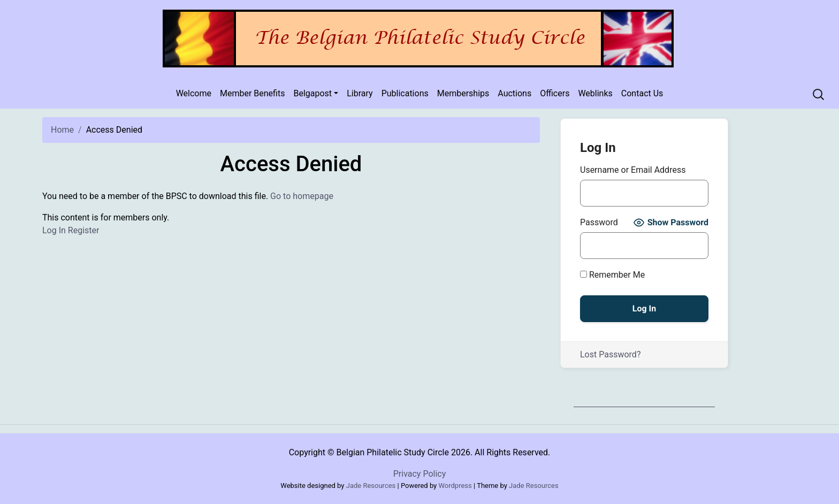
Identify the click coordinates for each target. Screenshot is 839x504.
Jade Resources (371, 486)
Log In (54, 230)
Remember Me (612, 275)
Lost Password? (610, 354)
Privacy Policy (420, 474)
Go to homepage (302, 196)
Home (62, 130)
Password (599, 222)
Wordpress (455, 486)
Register (84, 230)
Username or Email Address (633, 170)
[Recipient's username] (819, 94)
